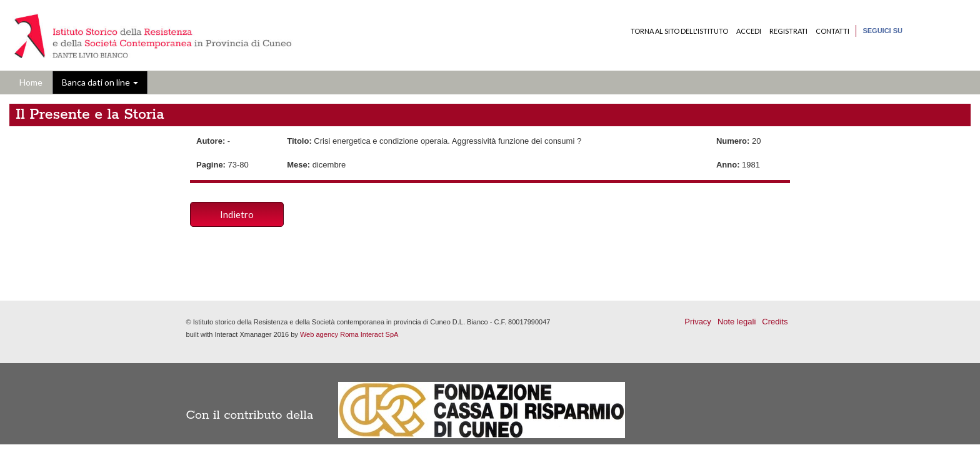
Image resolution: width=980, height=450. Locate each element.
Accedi (749, 31)
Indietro (237, 214)
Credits (775, 322)
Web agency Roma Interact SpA (349, 334)
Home (31, 82)
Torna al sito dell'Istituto (679, 31)
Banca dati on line (100, 82)
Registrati (788, 31)
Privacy (698, 322)
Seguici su (882, 31)
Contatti (832, 31)
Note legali (737, 322)
